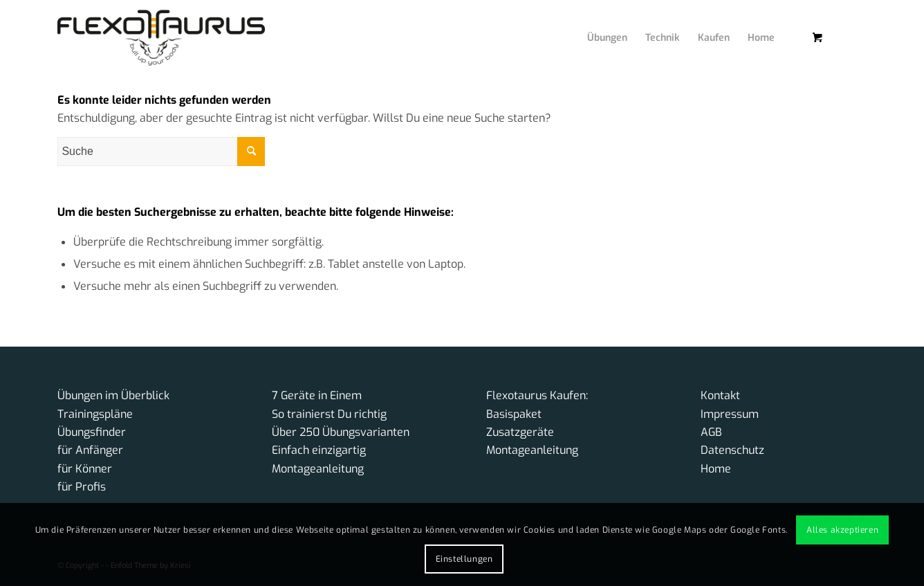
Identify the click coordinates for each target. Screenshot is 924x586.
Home (716, 469)
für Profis (82, 487)
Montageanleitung (318, 469)
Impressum (730, 414)
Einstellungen (464, 559)
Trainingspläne (95, 414)
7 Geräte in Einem (317, 395)
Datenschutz (732, 450)
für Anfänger (90, 450)
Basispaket (514, 414)
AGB (711, 432)
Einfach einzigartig (319, 450)
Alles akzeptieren (842, 530)
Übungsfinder (92, 432)
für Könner (85, 469)
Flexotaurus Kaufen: (537, 395)
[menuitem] (597, 24)
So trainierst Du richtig (329, 414)
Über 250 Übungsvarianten (341, 432)
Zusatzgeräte (520, 432)
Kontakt (720, 395)
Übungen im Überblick (113, 395)
